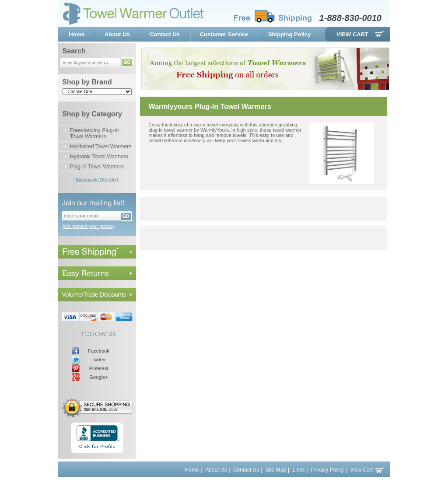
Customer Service (224, 34)
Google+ (99, 377)
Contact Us (165, 34)
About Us (117, 34)
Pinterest (99, 368)
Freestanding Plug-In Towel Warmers (94, 133)
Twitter (98, 360)
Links (299, 470)
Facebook (98, 351)
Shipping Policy (290, 34)
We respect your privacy (89, 226)
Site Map (276, 470)
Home (77, 34)
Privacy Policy (327, 470)
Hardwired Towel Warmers (101, 147)
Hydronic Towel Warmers (99, 157)
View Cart (352, 34)
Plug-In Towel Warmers (97, 167)
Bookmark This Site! (97, 179)
